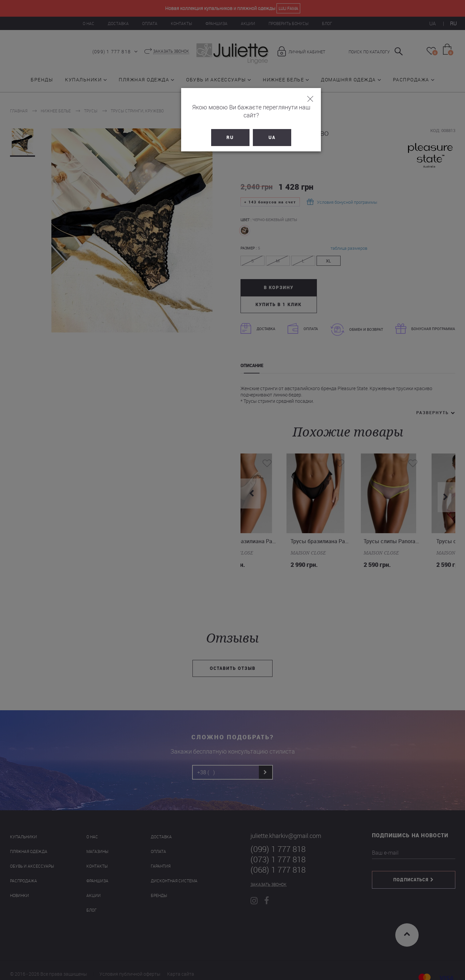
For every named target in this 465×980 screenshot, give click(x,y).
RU (212, 129)
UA (253, 129)
